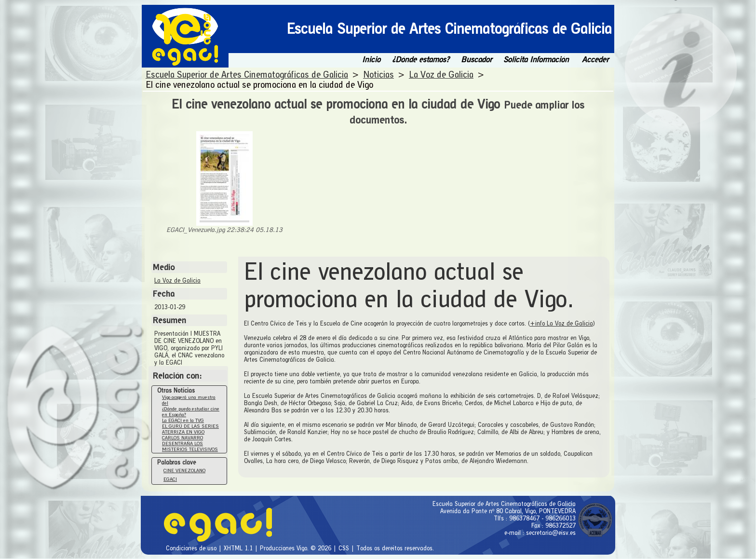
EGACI (170, 479)
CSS (345, 548)
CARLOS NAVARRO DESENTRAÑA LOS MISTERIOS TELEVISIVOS (190, 443)
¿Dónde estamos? (421, 60)
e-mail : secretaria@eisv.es (540, 533)
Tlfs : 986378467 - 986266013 (535, 518)
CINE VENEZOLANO (184, 470)
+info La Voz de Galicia (561, 323)
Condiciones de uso (192, 548)
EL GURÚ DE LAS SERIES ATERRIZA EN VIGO (190, 429)
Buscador (476, 60)
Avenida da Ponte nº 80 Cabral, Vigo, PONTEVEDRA (508, 511)
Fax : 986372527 (553, 525)
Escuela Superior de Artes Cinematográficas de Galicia (504, 504)
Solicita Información (536, 60)
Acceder (595, 60)
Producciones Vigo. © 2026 (297, 548)
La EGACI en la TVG (183, 420)
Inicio (371, 60)
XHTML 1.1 (239, 548)
